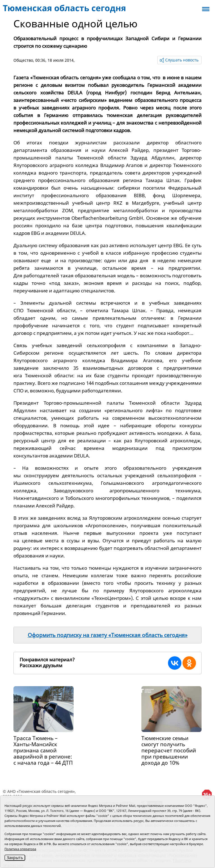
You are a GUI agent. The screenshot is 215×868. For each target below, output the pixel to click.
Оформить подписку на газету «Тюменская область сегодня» (108, 635)
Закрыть (15, 858)
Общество (23, 60)
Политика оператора (20, 849)
